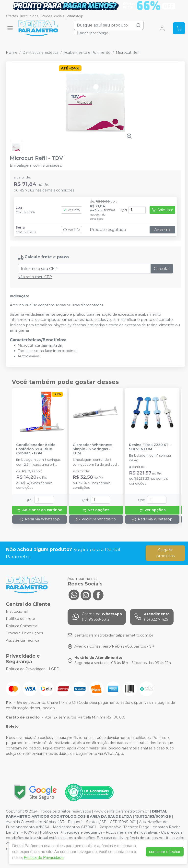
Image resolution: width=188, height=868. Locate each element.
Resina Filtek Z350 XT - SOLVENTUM (150, 447)
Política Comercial (22, 626)
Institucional (30, 16)
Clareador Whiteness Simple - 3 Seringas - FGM (92, 449)
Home (12, 53)
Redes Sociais (53, 16)
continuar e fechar (165, 852)
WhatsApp (75, 16)
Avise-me (163, 230)
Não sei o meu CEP (35, 277)
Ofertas (12, 16)
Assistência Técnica (23, 640)
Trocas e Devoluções (24, 633)
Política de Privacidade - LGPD (33, 669)
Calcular (162, 269)
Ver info (71, 210)
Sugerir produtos (165, 553)
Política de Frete (20, 619)
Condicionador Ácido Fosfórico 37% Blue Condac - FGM (36, 449)
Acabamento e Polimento (87, 53)
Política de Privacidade (44, 858)
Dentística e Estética (41, 53)
